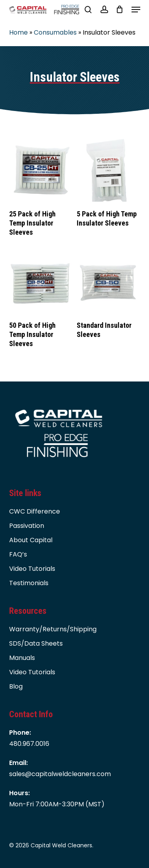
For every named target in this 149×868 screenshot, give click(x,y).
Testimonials (29, 583)
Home (18, 32)
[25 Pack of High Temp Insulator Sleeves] (41, 170)
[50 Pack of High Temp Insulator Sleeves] (41, 282)
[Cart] (120, 10)
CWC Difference (35, 511)
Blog (16, 686)
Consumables (55, 32)
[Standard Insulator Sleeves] (108, 282)
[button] (136, 10)
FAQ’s (18, 554)
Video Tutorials (32, 569)
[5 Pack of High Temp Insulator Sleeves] (108, 170)
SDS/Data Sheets (36, 643)
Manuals (22, 658)
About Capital (31, 540)
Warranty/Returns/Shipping (53, 629)
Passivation (27, 526)
